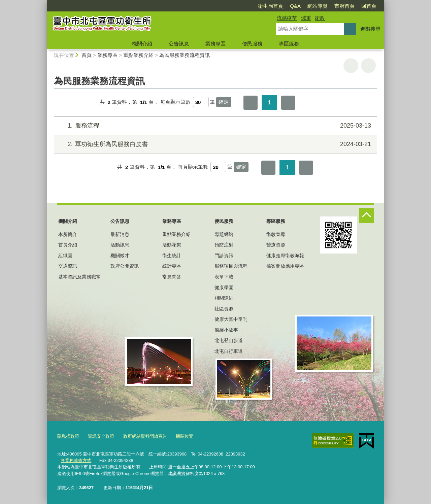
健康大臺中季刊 (231, 319)
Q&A (295, 6)
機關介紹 (142, 44)
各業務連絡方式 (76, 460)
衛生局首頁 (271, 6)
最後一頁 (288, 103)
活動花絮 (172, 245)
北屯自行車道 (229, 351)
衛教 (320, 18)
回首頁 (369, 6)
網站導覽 (318, 6)
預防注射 (224, 245)
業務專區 (215, 44)
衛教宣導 (276, 234)
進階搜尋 (370, 29)
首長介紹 (68, 245)
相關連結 (224, 298)
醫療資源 (276, 245)
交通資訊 (68, 266)
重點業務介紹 (138, 55)
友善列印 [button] (351, 66)
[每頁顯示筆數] (201, 102)
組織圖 (65, 256)
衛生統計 (172, 256)
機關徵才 (120, 256)
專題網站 (224, 234)
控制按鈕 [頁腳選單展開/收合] (366, 215)
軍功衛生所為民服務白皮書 (215, 144)
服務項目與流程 (231, 266)
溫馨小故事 (226, 330)
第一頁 (251, 103)
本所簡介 (68, 234)
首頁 (87, 55)
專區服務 (289, 44)
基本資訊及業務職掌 (79, 277)
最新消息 (120, 234)
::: (44, 3)
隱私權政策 (68, 436)
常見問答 (172, 277)
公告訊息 (179, 44)
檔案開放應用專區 (285, 266)
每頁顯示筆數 (175, 102)
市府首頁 (344, 6)
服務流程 (215, 126)
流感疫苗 (287, 18)
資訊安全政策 (101, 436)
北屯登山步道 (229, 340)
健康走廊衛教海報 (285, 256)
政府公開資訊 (125, 266)
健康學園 (224, 288)
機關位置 (185, 436)
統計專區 (172, 266)
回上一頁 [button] (368, 66)
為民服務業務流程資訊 (185, 55)
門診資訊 (224, 256)
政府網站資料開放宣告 (145, 436)
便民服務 (252, 44)
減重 (306, 18)
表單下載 (224, 277)
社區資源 (224, 309)
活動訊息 (120, 245)
